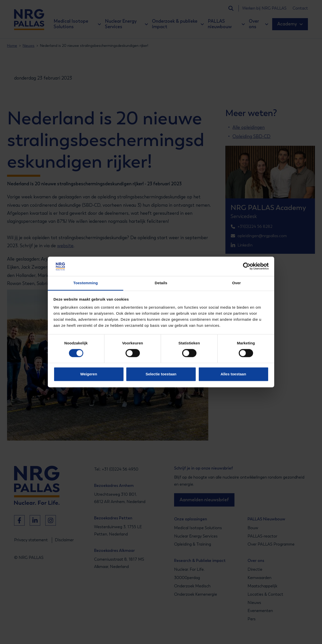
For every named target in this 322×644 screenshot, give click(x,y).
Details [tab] (161, 283)
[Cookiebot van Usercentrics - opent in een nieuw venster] (247, 266)
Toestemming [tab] (86, 283)
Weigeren (89, 374)
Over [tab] (237, 283)
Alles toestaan (233, 374)
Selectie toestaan (161, 374)
